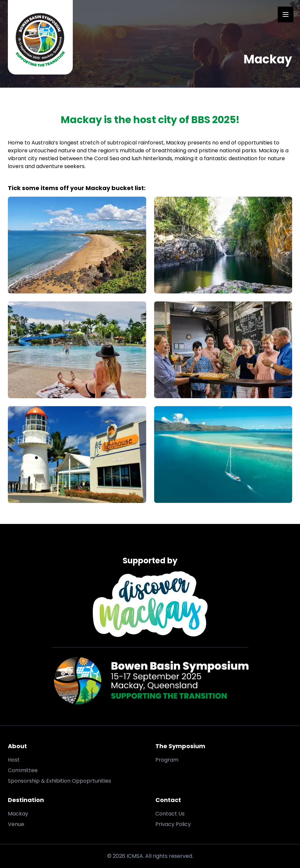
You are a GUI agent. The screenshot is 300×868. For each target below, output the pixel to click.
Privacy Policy (173, 824)
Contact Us (170, 814)
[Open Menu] (286, 14)
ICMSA (135, 856)
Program (167, 760)
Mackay (18, 814)
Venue (16, 824)
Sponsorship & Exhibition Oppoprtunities (60, 781)
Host (14, 760)
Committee (23, 770)
